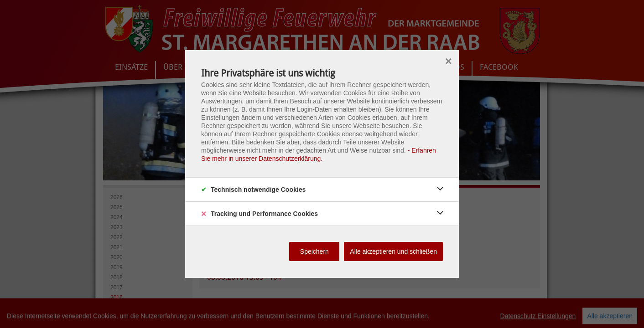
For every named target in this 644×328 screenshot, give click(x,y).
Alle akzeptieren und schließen (393, 251)
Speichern (314, 251)
